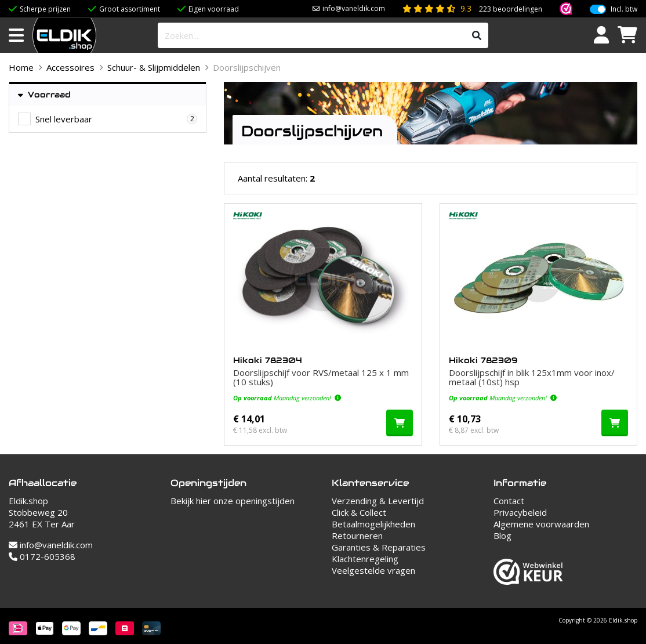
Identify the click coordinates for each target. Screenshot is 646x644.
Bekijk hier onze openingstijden (233, 501)
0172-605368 (42, 556)
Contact (509, 501)
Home (21, 67)
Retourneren (357, 536)
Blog (502, 536)
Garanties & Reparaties (379, 547)
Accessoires (70, 67)
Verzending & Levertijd (378, 501)
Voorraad (44, 95)
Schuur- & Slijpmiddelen (154, 67)
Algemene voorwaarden (541, 524)
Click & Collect (359, 512)
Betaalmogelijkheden (373, 524)
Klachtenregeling (365, 559)
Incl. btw (624, 9)
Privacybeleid (520, 512)
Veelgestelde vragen (373, 570)
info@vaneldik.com (354, 8)
